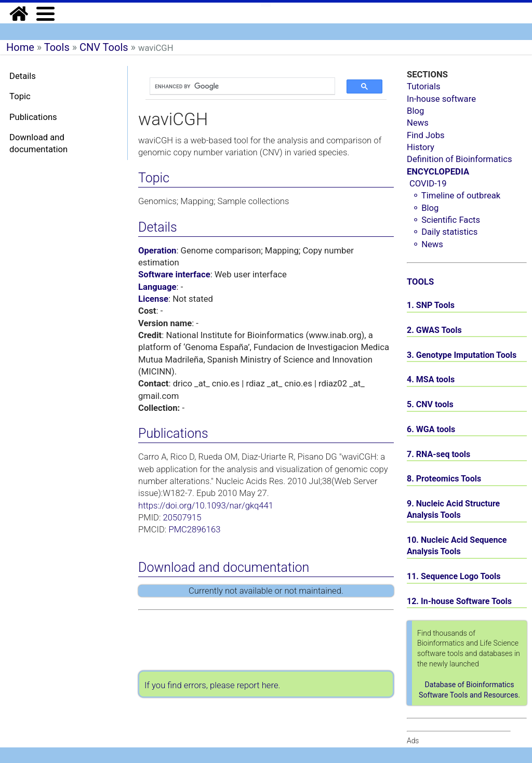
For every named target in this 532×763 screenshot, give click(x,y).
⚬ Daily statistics (445, 232)
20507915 (182, 518)
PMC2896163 (194, 530)
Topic (20, 96)
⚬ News (428, 244)
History (421, 147)
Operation (157, 251)
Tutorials (424, 86)
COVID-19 (428, 184)
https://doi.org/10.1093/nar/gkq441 (206, 506)
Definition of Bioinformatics (460, 159)
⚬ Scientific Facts (446, 220)
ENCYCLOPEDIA (438, 172)
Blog (415, 111)
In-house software (441, 99)
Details (23, 76)
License (153, 299)
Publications (33, 117)
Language (157, 287)
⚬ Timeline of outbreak (456, 196)
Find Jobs (426, 135)
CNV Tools (104, 47)
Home (20, 47)
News (418, 123)
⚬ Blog (425, 208)
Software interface (174, 275)
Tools (57, 47)
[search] (237, 86)
